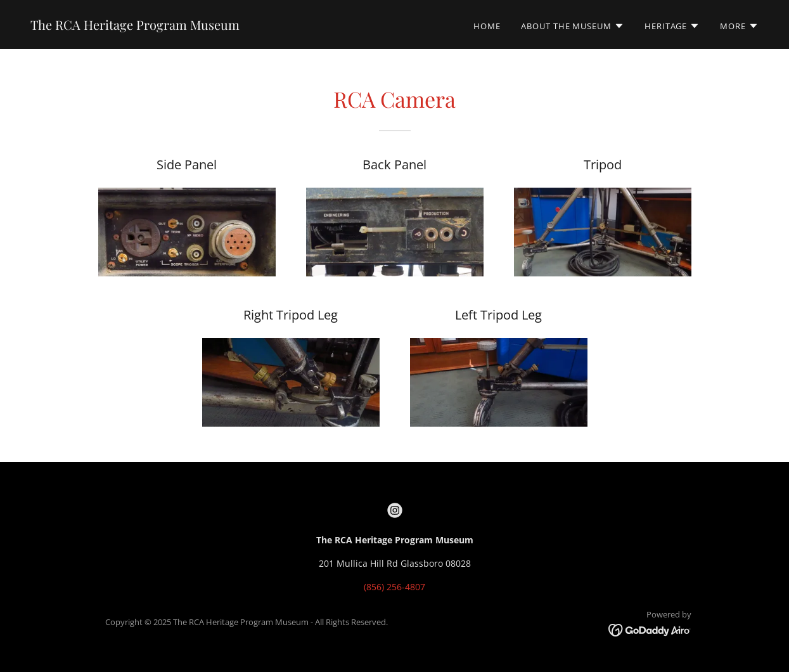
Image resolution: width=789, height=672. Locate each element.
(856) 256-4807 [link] (394, 587)
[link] (135, 26)
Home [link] (487, 26)
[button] (573, 26)
